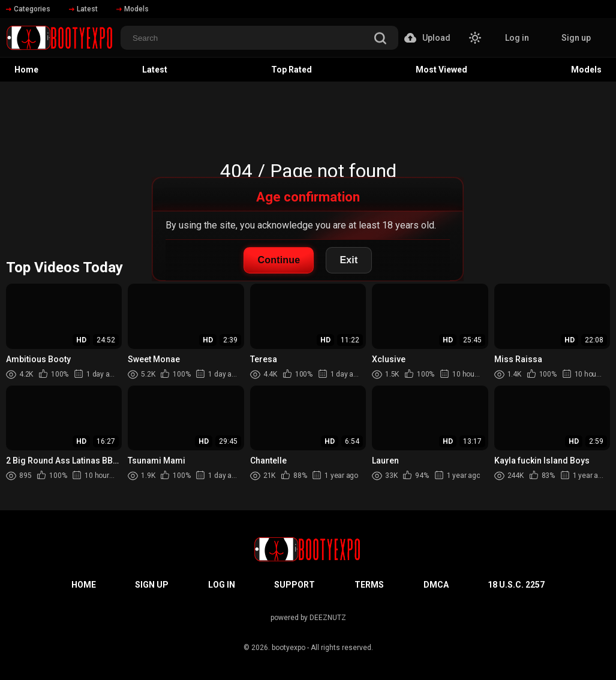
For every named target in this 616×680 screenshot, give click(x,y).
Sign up (576, 38)
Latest (83, 9)
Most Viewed (441, 70)
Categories (28, 9)
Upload (427, 38)
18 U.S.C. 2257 (516, 585)
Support (295, 585)
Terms (369, 585)
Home (26, 70)
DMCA (436, 585)
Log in (517, 38)
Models (133, 9)
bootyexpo (289, 648)
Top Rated (292, 70)
